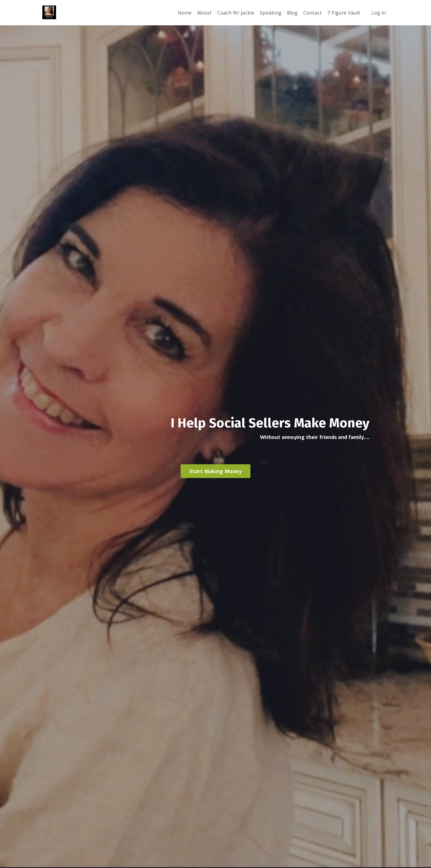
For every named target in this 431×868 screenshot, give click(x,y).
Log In (379, 13)
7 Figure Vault (344, 13)
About (204, 13)
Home (185, 13)
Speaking (271, 13)
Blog (292, 13)
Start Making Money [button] (215, 471)
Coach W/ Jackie (236, 13)
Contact (313, 13)
